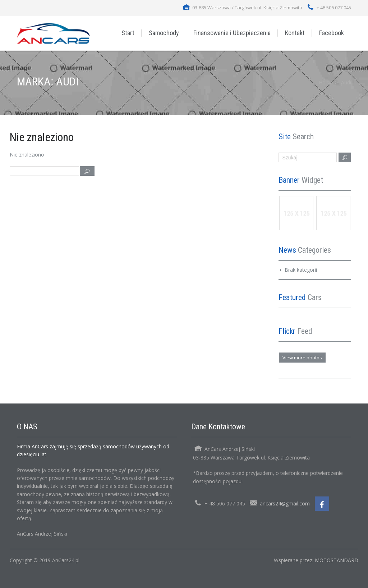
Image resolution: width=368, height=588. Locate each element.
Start (128, 33)
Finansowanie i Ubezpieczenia (232, 33)
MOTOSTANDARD (337, 560)
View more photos (302, 358)
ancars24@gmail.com (285, 503)
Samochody (164, 33)
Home (326, 82)
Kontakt (295, 33)
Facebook (332, 33)
